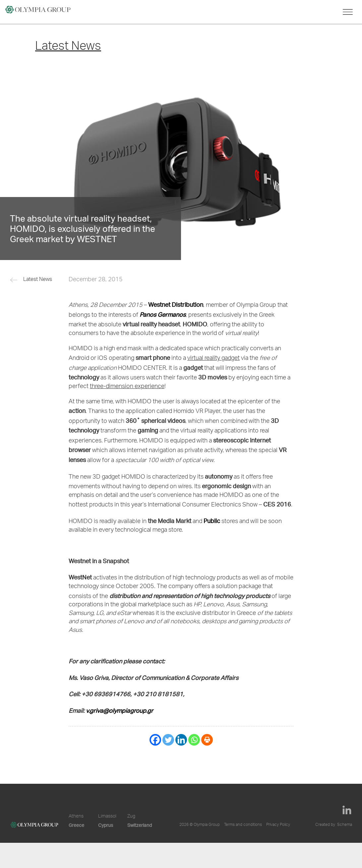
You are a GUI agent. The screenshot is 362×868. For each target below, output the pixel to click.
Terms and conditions (243, 825)
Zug (131, 817)
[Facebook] (155, 740)
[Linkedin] (181, 740)
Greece (76, 825)
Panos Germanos (163, 314)
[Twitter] (168, 740)
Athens (76, 817)
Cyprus (106, 825)
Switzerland (140, 825)
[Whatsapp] (194, 740)
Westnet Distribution (176, 304)
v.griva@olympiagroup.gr (120, 710)
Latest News (38, 280)
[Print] (207, 740)
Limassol (107, 817)
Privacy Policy (278, 825)
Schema (345, 825)
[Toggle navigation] (348, 12)
